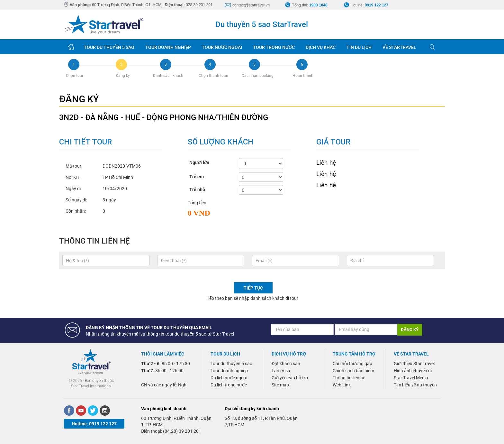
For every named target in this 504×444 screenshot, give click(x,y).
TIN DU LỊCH (359, 47)
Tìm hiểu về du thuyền (415, 385)
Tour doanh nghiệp (229, 371)
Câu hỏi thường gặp (352, 364)
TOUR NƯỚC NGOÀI (222, 47)
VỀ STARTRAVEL (399, 47)
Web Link (342, 385)
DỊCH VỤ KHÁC (321, 47)
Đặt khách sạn (286, 364)
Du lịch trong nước (229, 385)
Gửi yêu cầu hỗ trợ (290, 378)
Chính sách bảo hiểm (353, 371)
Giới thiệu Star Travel (414, 364)
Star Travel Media (411, 378)
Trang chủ (71, 47)
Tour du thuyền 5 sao (231, 364)
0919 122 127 (377, 5)
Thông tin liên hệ (349, 378)
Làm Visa (281, 371)
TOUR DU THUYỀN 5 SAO (109, 47)
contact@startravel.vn (251, 5)
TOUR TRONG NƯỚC (274, 47)
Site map (280, 385)
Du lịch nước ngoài (229, 378)
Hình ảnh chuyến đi (413, 371)
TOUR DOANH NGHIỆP (168, 47)
